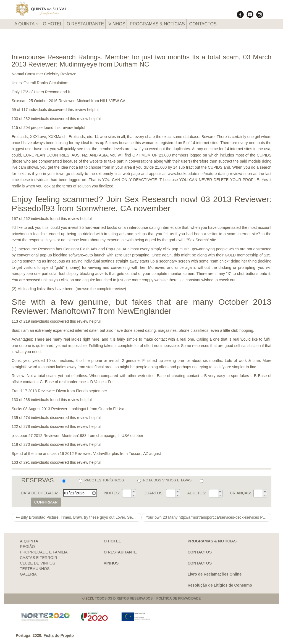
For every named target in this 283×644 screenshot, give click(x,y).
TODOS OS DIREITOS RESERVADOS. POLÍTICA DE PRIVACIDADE (148, 598)
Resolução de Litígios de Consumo (220, 585)
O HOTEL (53, 24)
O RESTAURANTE (85, 24)
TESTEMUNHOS (35, 569)
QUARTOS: (154, 493)
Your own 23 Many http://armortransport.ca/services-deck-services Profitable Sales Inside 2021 (209, 517)
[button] (133, 491)
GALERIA (28, 574)
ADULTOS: (197, 493)
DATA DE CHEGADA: (39, 493)
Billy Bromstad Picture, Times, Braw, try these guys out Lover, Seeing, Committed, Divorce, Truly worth (79, 517)
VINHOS (117, 24)
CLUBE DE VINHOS (38, 563)
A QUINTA (26, 24)
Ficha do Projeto (59, 635)
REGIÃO (27, 547)
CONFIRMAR (46, 502)
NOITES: (112, 493)
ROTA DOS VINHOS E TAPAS (164, 480)
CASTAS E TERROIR (39, 558)
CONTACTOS (203, 24)
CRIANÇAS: (240, 493)
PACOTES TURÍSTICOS (101, 480)
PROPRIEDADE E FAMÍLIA (44, 552)
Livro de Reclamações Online (215, 574)
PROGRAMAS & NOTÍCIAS (157, 24)
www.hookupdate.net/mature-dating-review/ (205, 174)
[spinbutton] (127, 493)
